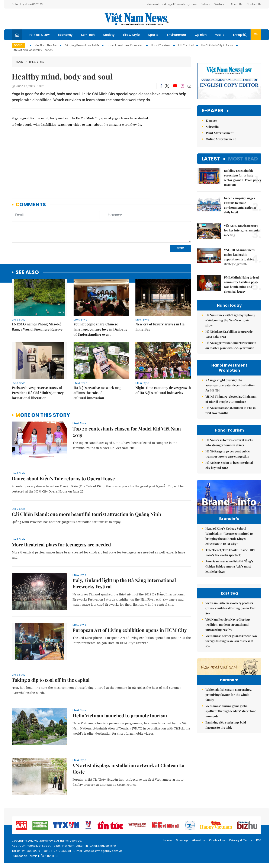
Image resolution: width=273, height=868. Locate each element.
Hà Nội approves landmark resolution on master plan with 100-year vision (231, 345)
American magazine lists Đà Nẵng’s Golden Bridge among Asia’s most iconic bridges (229, 566)
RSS (259, 840)
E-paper (213, 111)
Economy (65, 35)
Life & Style (131, 35)
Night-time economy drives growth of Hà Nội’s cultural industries (163, 390)
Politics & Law (39, 35)
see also (27, 272)
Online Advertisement (221, 139)
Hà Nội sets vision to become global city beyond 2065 (229, 465)
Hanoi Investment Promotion (125, 45)
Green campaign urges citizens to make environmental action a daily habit (240, 205)
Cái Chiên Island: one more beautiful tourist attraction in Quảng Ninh (86, 514)
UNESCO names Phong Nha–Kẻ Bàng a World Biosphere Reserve (37, 327)
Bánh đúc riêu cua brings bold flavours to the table (226, 725)
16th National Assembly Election (32, 50)
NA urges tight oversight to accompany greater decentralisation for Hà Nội (230, 385)
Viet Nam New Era (46, 45)
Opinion (201, 35)
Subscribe (213, 127)
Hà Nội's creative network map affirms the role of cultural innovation (98, 393)
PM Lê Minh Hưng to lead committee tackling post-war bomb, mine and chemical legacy (241, 284)
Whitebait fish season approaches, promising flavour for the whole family (229, 695)
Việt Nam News (136, 19)
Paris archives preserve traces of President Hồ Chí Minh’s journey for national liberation (38, 393)
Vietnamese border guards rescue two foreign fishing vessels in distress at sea (231, 641)
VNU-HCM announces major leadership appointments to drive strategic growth (239, 257)
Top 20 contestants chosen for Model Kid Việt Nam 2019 (127, 432)
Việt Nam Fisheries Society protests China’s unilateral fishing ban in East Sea (230, 608)
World (220, 35)
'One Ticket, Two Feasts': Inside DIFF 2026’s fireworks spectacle (230, 552)
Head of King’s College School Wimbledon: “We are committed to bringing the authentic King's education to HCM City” (229, 536)
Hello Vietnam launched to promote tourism (120, 715)
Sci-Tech (88, 35)
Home (20, 62)
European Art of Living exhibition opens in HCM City (130, 630)
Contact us (217, 840)
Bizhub (205, 4)
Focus (18, 45)
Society (109, 35)
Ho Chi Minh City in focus (217, 45)
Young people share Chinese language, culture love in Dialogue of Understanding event (100, 329)
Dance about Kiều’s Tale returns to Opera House (63, 478)
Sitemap (182, 840)
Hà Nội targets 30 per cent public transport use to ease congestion (228, 454)
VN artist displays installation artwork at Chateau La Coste (128, 768)
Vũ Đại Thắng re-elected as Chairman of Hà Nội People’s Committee (231, 399)
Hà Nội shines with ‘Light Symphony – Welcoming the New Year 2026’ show (230, 320)
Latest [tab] (211, 159)
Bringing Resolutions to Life (82, 45)
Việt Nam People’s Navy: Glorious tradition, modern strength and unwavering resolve (228, 625)
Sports (153, 35)
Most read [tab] (243, 159)
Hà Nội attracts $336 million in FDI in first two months (231, 410)
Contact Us (254, 4)
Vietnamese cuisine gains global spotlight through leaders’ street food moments (231, 711)
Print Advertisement (220, 133)
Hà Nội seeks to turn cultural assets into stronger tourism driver (229, 443)
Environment (177, 35)
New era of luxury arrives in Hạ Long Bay (160, 327)
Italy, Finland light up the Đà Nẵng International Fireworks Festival (124, 583)
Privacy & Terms (241, 840)
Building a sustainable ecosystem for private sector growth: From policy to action (243, 178)
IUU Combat (186, 45)
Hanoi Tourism (161, 45)
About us (198, 840)
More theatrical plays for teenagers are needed (61, 544)
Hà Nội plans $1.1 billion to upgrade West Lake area (229, 334)
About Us (237, 4)
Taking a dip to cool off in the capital (51, 680)
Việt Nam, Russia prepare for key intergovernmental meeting (242, 230)
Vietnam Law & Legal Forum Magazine (172, 4)
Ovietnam (220, 4)
